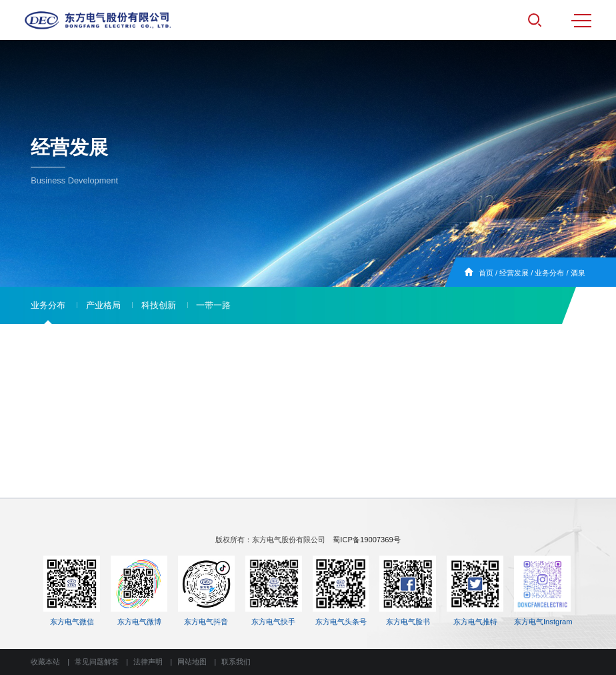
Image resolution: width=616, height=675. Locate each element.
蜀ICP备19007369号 (366, 540)
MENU (581, 21)
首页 (486, 273)
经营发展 (514, 273)
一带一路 (213, 305)
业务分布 (549, 273)
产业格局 (103, 305)
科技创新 (159, 305)
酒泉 (578, 273)
